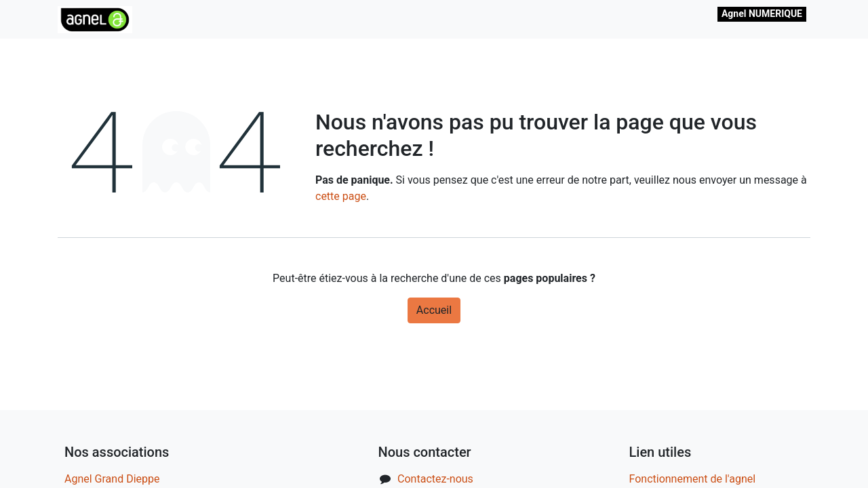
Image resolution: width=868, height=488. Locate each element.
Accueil (434, 310)
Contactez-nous (435, 479)
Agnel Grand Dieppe (112, 479)
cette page (341, 196)
